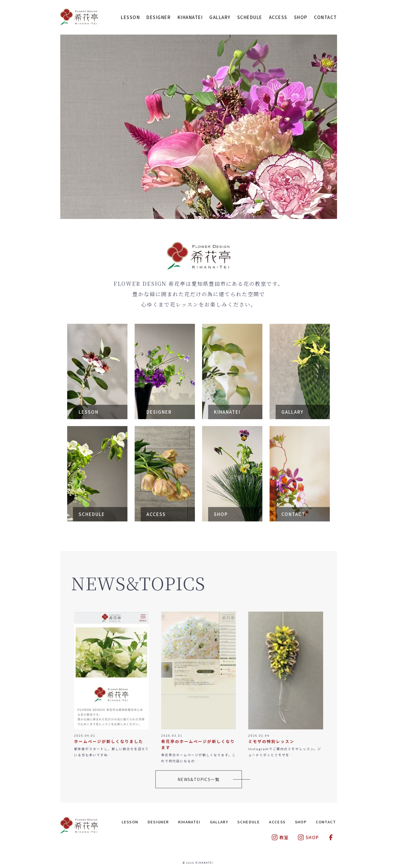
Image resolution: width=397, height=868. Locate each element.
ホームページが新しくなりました (109, 741)
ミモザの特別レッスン (271, 741)
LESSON (130, 17)
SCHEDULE (250, 17)
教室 (280, 837)
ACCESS (278, 17)
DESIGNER (159, 17)
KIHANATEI (190, 17)
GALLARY (220, 17)
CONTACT (325, 17)
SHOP (301, 17)
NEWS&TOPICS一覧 (198, 779)
